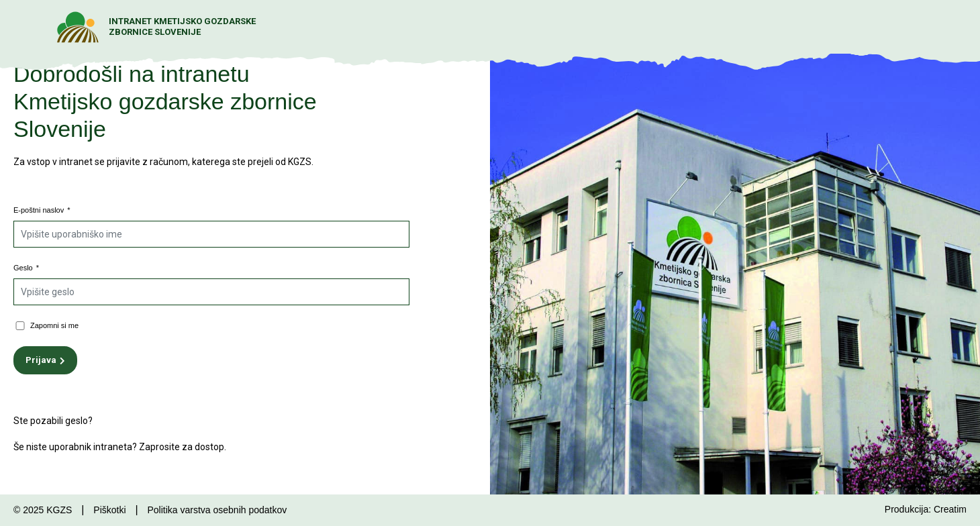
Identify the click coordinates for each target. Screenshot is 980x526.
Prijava (41, 360)
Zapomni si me (54, 325)
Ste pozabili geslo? (53, 421)
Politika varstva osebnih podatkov (217, 510)
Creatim (950, 509)
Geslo (26, 268)
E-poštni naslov (42, 210)
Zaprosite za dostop (182, 447)
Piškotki (109, 510)
